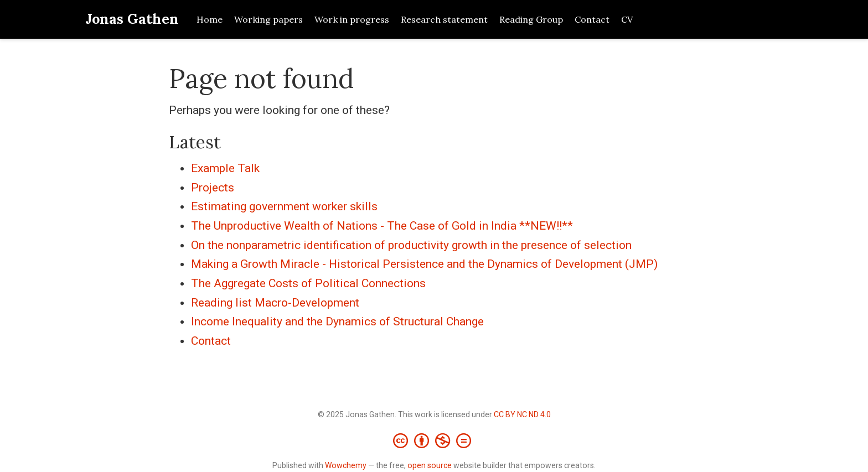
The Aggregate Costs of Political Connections (308, 283)
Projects (213, 188)
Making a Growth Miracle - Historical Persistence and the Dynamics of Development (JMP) (424, 264)
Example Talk (225, 168)
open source (430, 465)
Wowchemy (346, 465)
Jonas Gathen (132, 19)
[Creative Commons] (434, 440)
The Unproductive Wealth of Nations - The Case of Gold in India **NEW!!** (382, 226)
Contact (211, 341)
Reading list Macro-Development (275, 303)
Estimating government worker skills (284, 206)
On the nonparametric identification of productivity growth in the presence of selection (411, 245)
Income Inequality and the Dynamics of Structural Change (337, 321)
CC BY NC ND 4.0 (522, 414)
